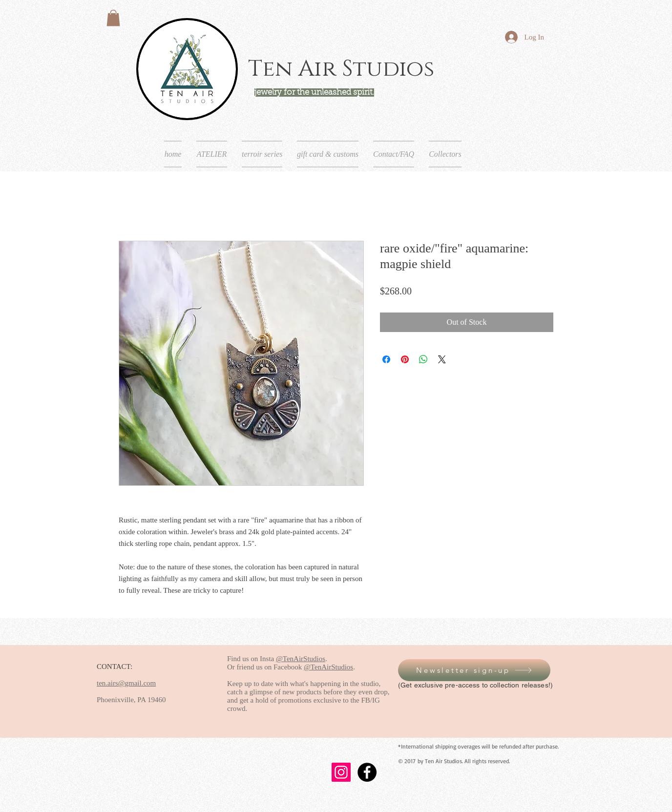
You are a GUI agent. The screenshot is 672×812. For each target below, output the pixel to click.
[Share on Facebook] (386, 359)
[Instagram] (341, 772)
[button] (113, 18)
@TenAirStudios (301, 659)
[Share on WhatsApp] (423, 359)
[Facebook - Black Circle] (367, 772)
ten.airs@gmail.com (126, 683)
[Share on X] (442, 359)
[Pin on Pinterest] (405, 359)
